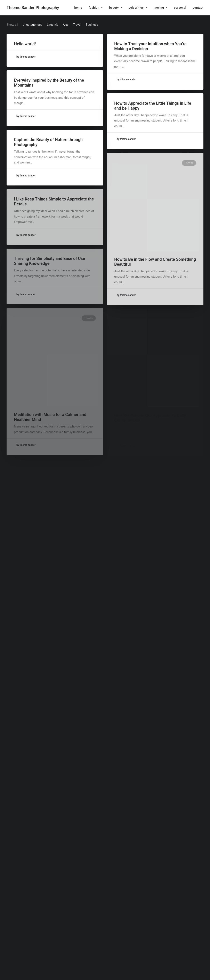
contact (198, 8)
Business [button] (92, 25)
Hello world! (25, 44)
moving (160, 8)
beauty (116, 8)
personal (180, 8)
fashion (96, 8)
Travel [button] (77, 25)
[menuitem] (80, 8)
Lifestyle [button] (52, 25)
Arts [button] (66, 25)
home (78, 8)
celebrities (138, 8)
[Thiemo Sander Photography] (33, 8)
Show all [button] (12, 25)
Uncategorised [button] (33, 25)
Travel (189, 163)
